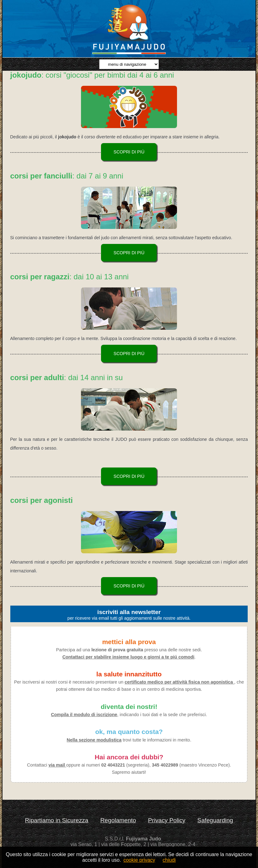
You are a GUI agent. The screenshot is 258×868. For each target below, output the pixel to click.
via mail (57, 765)
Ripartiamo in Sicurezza (57, 820)
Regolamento (118, 820)
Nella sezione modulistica (94, 740)
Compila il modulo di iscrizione (84, 715)
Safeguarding (215, 820)
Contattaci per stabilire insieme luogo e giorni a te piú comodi (128, 657)
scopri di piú (129, 152)
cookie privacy (139, 860)
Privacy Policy (167, 820)
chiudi (169, 860)
